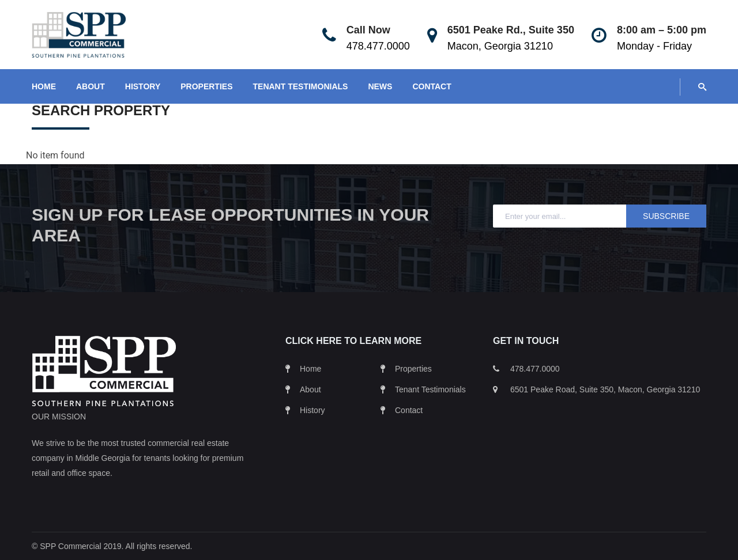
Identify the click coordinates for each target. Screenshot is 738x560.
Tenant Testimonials (430, 389)
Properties (413, 369)
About (310, 389)
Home (310, 369)
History (312, 410)
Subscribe (666, 216)
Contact (409, 410)
